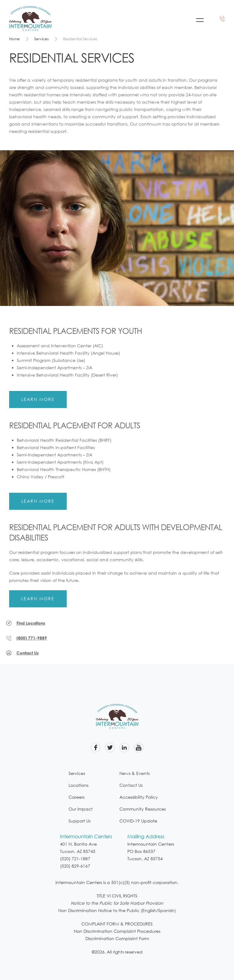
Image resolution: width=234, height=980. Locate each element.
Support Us (80, 821)
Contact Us (131, 785)
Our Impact (81, 809)
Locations (78, 785)
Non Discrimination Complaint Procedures (117, 931)
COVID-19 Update (138, 821)
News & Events (135, 773)
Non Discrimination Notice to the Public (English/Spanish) (117, 910)
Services (41, 39)
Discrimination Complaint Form (117, 938)
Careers (76, 797)
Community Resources (143, 809)
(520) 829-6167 (75, 866)
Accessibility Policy (139, 797)
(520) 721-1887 (75, 859)
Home (14, 39)
